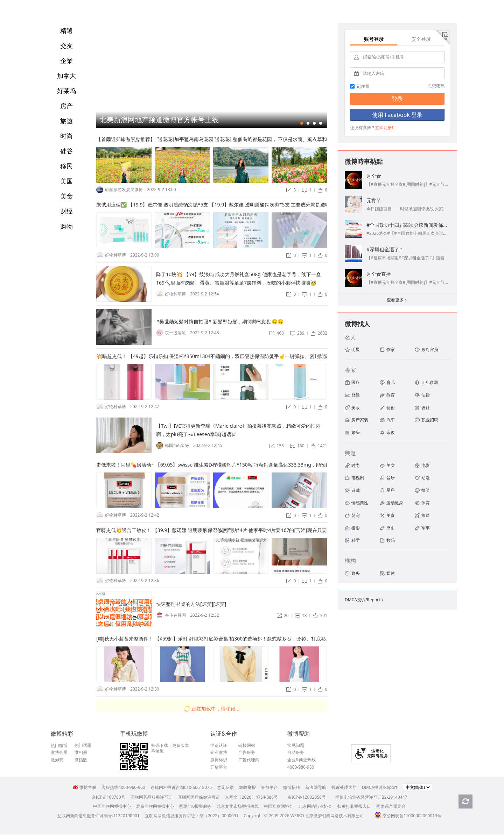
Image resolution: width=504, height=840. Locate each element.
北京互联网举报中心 (155, 806)
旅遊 (66, 121)
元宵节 (374, 200)
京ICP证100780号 (108, 797)
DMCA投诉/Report (365, 600)
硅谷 (66, 151)
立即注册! (384, 128)
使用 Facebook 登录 (397, 115)
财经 (66, 211)
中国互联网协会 (279, 806)
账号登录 (374, 39)
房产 (66, 106)
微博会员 (59, 752)
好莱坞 (66, 91)
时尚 (66, 136)
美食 (66, 196)
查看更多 (397, 300)
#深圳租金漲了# (384, 249)
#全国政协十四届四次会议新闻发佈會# (409, 225)
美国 (66, 181)
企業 (66, 61)
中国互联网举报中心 (112, 806)
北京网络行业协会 (315, 806)
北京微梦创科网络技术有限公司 (335, 816)
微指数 (81, 760)
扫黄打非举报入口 (354, 806)
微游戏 (57, 760)
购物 (66, 226)
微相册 (81, 752)
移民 (66, 166)
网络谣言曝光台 (391, 806)
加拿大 (66, 76)
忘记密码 (436, 86)
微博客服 (85, 787)
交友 (66, 45)
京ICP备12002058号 (307, 797)
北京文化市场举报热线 (238, 806)
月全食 (374, 176)
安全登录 (421, 39)
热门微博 (59, 745)
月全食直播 (379, 274)
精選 (66, 30)
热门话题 (83, 745)
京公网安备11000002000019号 (408, 816)
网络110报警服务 (195, 806)
